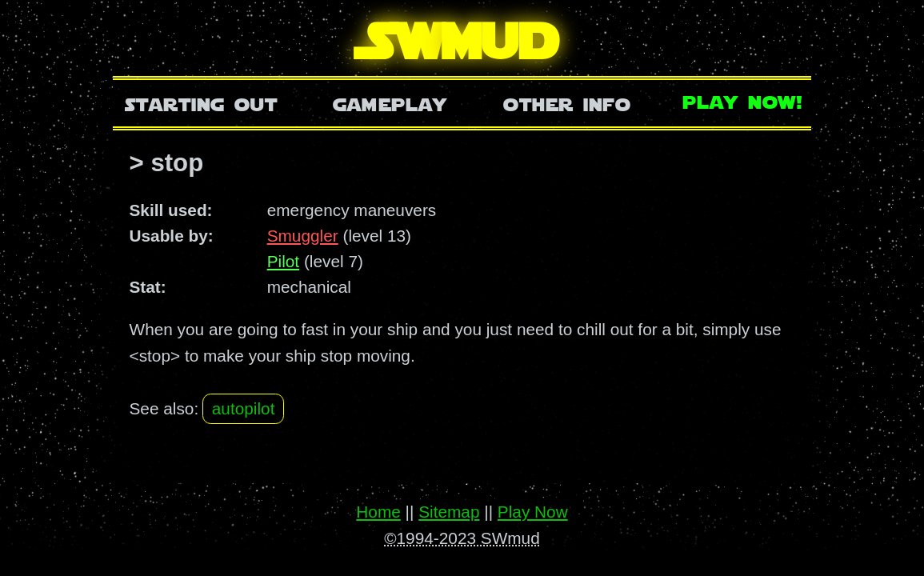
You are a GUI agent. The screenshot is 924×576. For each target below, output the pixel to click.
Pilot (283, 261)
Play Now (533, 512)
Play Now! (743, 100)
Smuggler (303, 236)
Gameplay (390, 103)
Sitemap (449, 512)
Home (378, 512)
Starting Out (201, 103)
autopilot (244, 408)
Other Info (567, 103)
